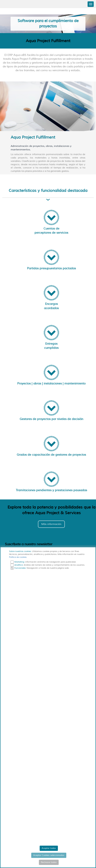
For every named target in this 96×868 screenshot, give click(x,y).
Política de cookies (18, 557)
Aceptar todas (49, 848)
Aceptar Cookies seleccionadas (49, 855)
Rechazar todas (49, 862)
